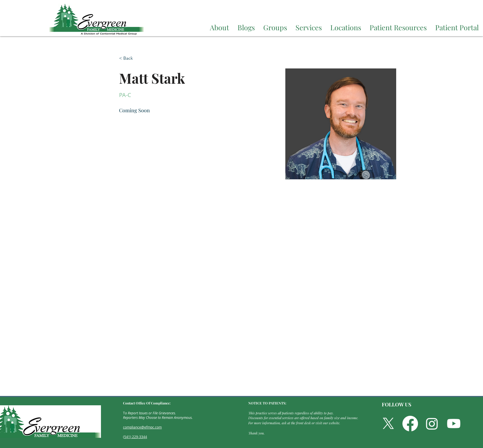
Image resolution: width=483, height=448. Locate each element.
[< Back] (130, 58)
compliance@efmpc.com (142, 427)
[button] (219, 26)
